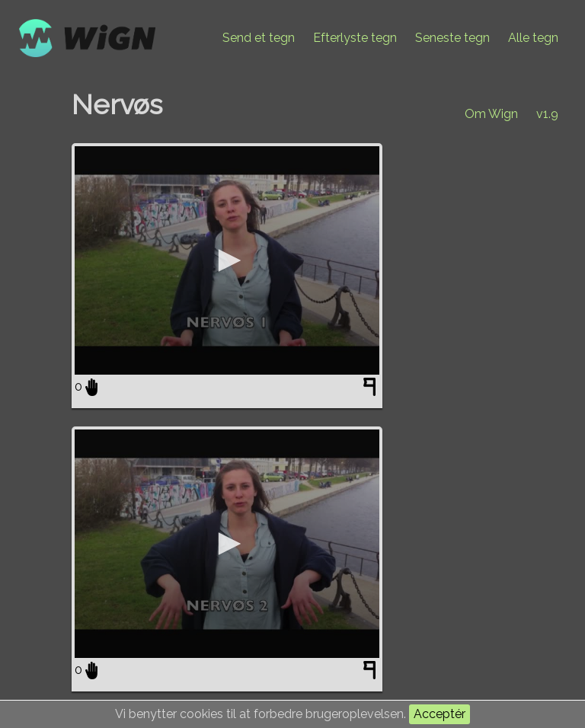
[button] (227, 260)
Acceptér (440, 714)
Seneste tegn (452, 38)
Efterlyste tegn (355, 38)
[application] (227, 260)
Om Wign (491, 114)
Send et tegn (259, 38)
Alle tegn (533, 38)
